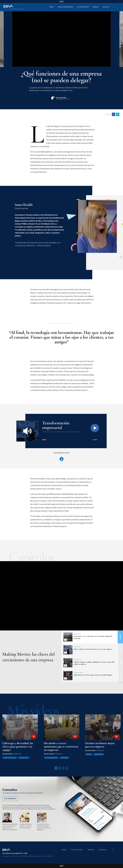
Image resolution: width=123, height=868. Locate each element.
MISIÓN (52, 7)
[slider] (70, 441)
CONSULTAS (106, 7)
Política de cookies (15, 856)
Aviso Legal (5, 856)
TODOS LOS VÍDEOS (77, 850)
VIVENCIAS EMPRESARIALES (65, 7)
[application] (70, 437)
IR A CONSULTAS (10, 799)
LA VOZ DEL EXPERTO (83, 7)
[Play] (95, 428)
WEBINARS (96, 7)
